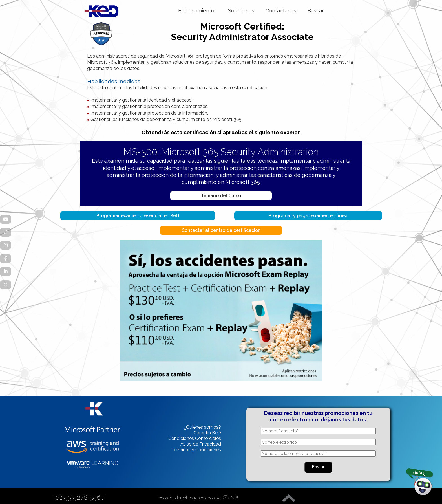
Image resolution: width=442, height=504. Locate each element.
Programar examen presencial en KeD (138, 216)
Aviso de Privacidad (201, 444)
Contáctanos (281, 11)
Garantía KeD (207, 433)
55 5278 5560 (84, 497)
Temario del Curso (221, 196)
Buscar (316, 11)
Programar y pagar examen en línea (308, 216)
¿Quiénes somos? (202, 427)
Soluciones (241, 11)
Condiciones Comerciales (195, 438)
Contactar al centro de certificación (221, 230)
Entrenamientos (197, 11)
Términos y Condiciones (196, 450)
